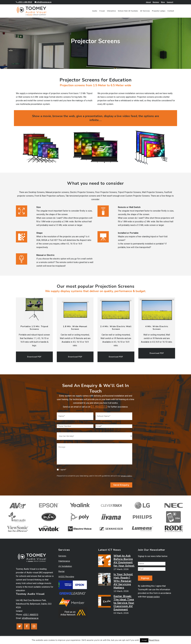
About (148, 2)
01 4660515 (99, 406)
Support (170, 2)
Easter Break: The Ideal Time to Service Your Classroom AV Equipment (124, 603)
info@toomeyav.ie (43, 2)
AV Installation (65, 566)
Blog (163, 2)
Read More (154, 640)
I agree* (63, 470)
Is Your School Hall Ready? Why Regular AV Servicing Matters (123, 581)
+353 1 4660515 (31, 615)
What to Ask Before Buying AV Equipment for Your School (124, 561)
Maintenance (64, 561)
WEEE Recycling (66, 577)
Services (62, 556)
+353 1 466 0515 (24, 2)
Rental (61, 571)
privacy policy (153, 597)
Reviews (156, 2)
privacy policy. (127, 476)
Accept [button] (144, 640)
